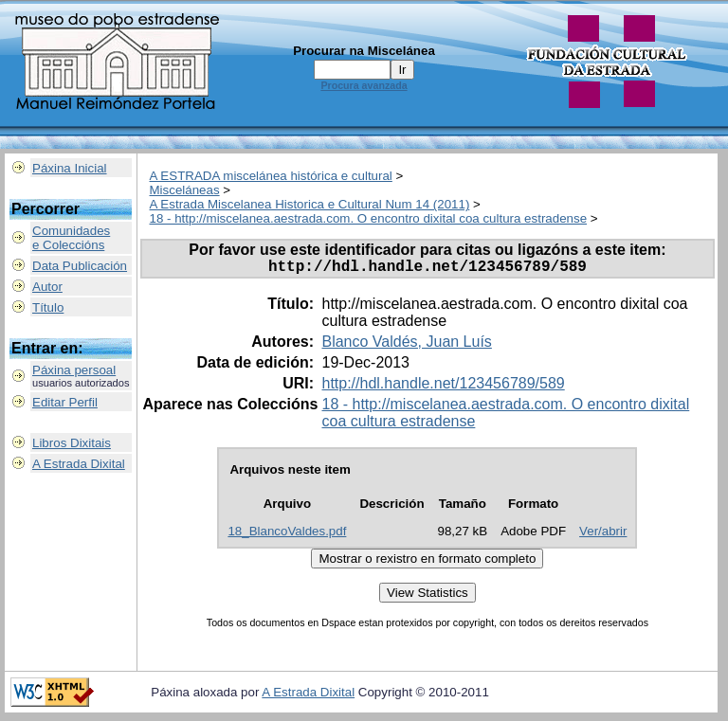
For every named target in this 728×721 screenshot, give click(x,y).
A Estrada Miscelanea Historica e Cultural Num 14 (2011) (310, 204)
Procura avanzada (364, 85)
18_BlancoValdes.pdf (287, 535)
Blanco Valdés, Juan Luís (406, 345)
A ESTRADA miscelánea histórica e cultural (271, 176)
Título (48, 307)
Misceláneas (185, 190)
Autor (47, 287)
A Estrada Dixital (79, 464)
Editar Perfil (65, 402)
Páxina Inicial (70, 168)
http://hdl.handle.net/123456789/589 (443, 387)
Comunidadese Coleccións (71, 238)
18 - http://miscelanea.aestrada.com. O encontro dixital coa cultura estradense (369, 218)
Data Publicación (80, 266)
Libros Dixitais (72, 443)
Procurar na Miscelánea (364, 51)
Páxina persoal (74, 370)
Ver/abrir (603, 535)
